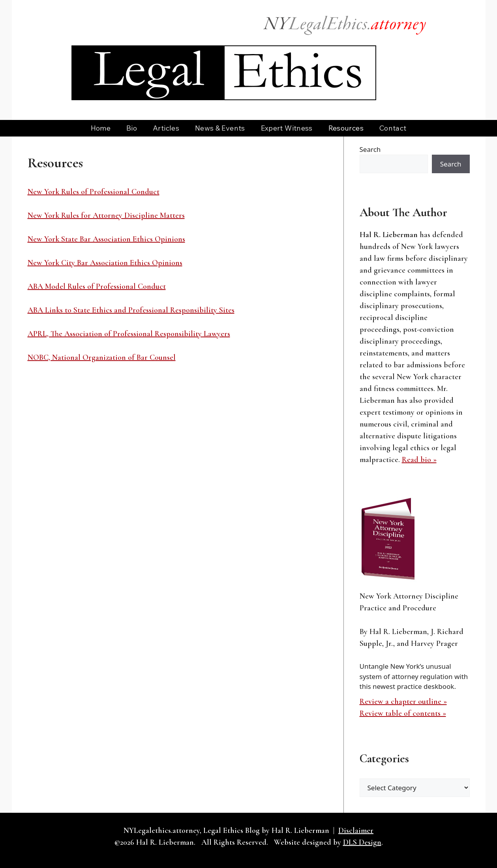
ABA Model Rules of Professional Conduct (97, 286)
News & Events (220, 128)
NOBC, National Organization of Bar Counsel (102, 357)
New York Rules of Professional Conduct (94, 192)
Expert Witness (287, 128)
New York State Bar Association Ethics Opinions (106, 239)
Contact (393, 128)
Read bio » (419, 460)
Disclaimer (356, 831)
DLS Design (362, 842)
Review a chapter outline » (403, 702)
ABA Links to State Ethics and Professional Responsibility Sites (131, 310)
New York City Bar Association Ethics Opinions (105, 263)
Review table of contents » (403, 713)
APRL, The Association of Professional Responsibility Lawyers (129, 334)
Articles (166, 128)
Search (370, 149)
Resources (346, 128)
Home (101, 128)
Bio (132, 128)
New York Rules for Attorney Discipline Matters (106, 215)
